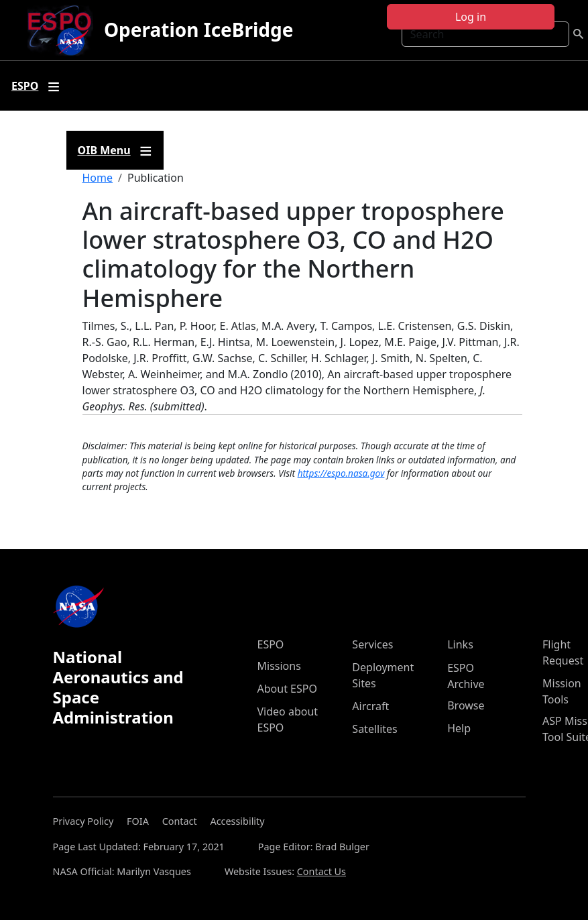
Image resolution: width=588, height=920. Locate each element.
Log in (471, 17)
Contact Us (321, 871)
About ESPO (287, 689)
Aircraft (370, 706)
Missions (279, 666)
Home (98, 178)
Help (459, 728)
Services (372, 644)
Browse (466, 705)
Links (460, 644)
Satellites (374, 729)
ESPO (271, 644)
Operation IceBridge (198, 30)
